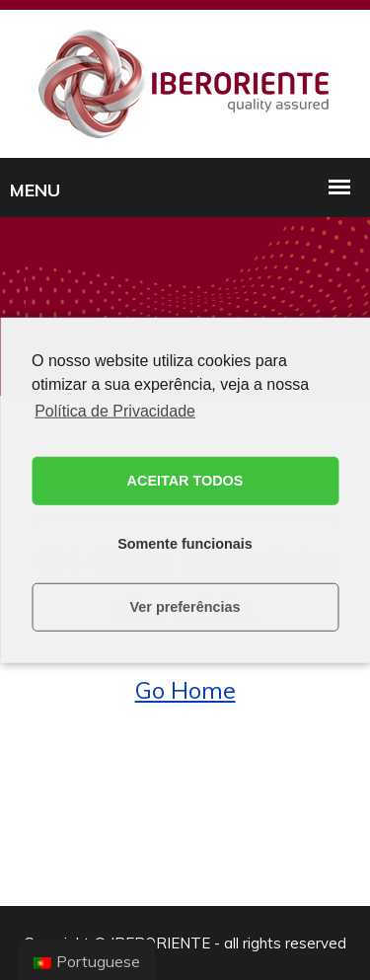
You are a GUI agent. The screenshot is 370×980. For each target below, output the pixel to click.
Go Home (185, 690)
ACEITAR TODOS (185, 481)
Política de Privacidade (115, 410)
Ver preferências (185, 607)
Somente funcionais (185, 544)
